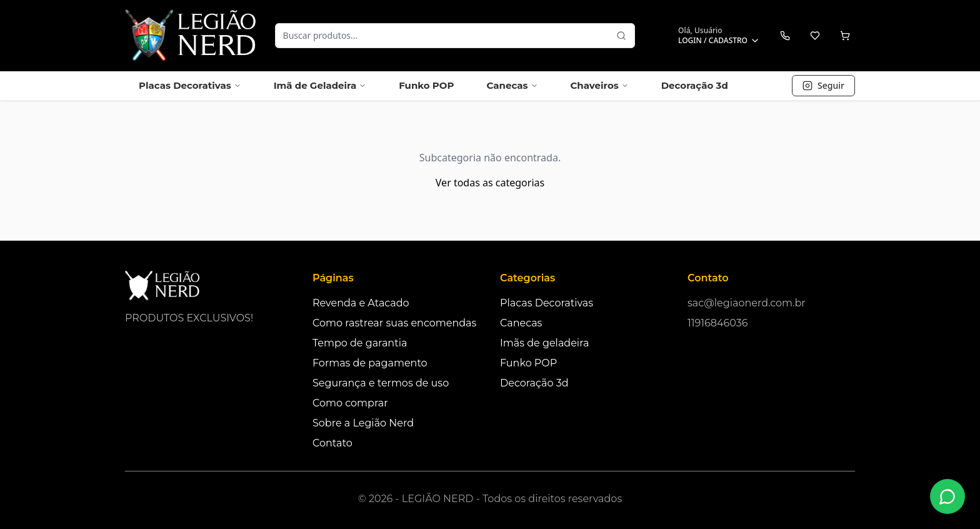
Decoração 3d (695, 85)
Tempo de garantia (360, 343)
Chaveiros (600, 85)
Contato (332, 443)
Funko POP (426, 85)
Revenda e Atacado (361, 303)
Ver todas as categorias (490, 183)
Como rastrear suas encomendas (394, 323)
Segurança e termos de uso (381, 383)
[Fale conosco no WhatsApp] (947, 496)
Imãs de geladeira (544, 343)
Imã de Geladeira (320, 85)
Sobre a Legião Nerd (363, 423)
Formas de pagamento (370, 363)
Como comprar (350, 403)
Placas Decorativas (190, 85)
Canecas (512, 85)
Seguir (823, 85)
